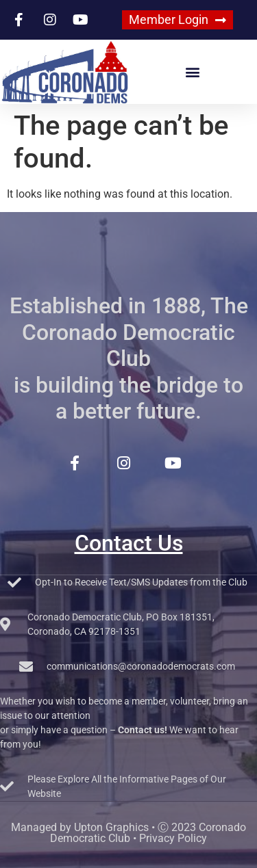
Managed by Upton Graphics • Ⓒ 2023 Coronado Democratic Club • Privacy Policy (128, 833)
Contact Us (129, 543)
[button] (193, 72)
